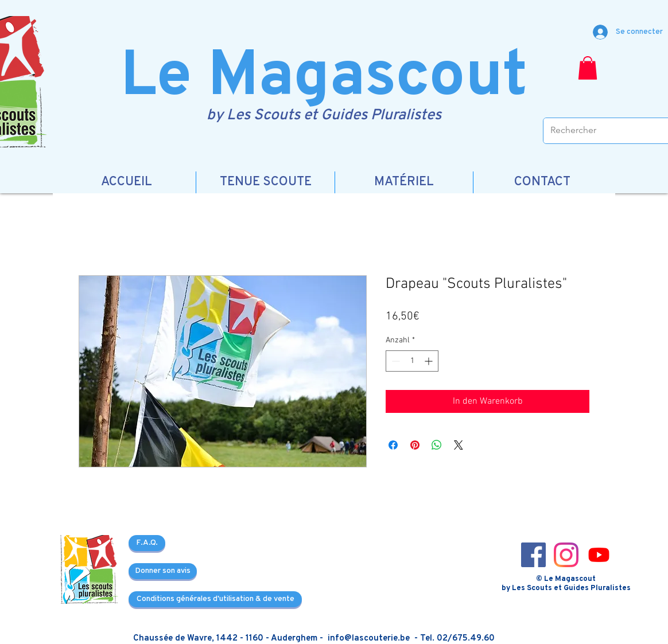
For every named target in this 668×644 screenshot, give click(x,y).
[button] (588, 68)
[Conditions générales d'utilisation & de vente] (215, 599)
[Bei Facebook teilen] (393, 445)
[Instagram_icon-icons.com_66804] (566, 555)
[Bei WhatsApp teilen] (437, 445)
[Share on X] (459, 445)
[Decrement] (395, 361)
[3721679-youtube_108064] (599, 555)
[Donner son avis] (163, 571)
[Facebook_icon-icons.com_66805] (533, 555)
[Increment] (430, 361)
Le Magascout (324, 78)
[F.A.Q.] (147, 543)
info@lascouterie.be (369, 639)
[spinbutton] (412, 361)
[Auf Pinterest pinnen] (415, 445)
